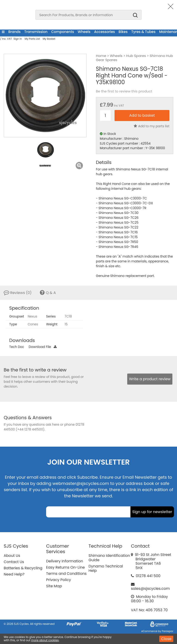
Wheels (84, 32)
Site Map (54, 586)
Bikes (123, 32)
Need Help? (14, 574)
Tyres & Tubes (143, 32)
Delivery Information (65, 561)
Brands (14, 32)
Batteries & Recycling (23, 568)
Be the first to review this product (124, 91)
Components (63, 32)
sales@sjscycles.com (150, 589)
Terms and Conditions (66, 574)
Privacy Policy (59, 580)
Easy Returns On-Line (65, 567)
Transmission (36, 32)
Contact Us (14, 562)
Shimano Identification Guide (109, 558)
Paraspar (168, 631)
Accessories (104, 32)
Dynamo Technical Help (106, 568)
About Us (12, 556)
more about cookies (45, 640)
